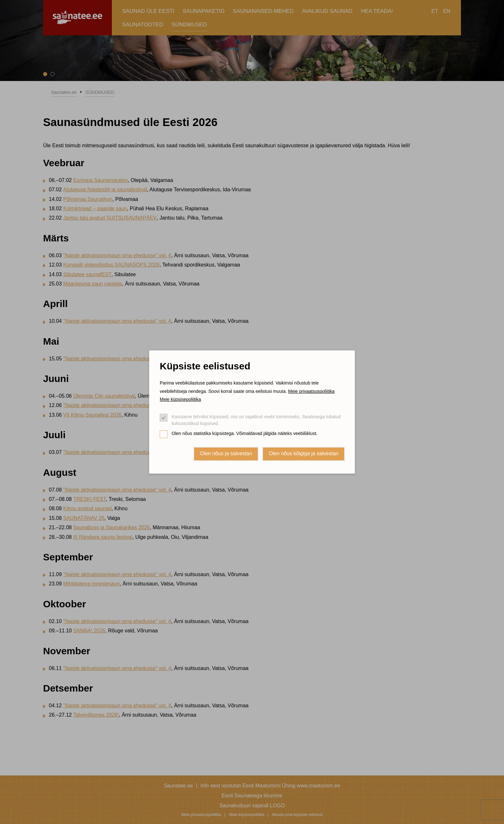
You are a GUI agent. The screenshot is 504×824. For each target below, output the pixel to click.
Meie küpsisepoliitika (180, 399)
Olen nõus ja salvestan (226, 453)
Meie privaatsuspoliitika (311, 391)
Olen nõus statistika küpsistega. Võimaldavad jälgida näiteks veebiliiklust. (245, 433)
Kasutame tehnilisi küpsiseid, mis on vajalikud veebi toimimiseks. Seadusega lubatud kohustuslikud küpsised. (256, 420)
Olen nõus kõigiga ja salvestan (304, 453)
